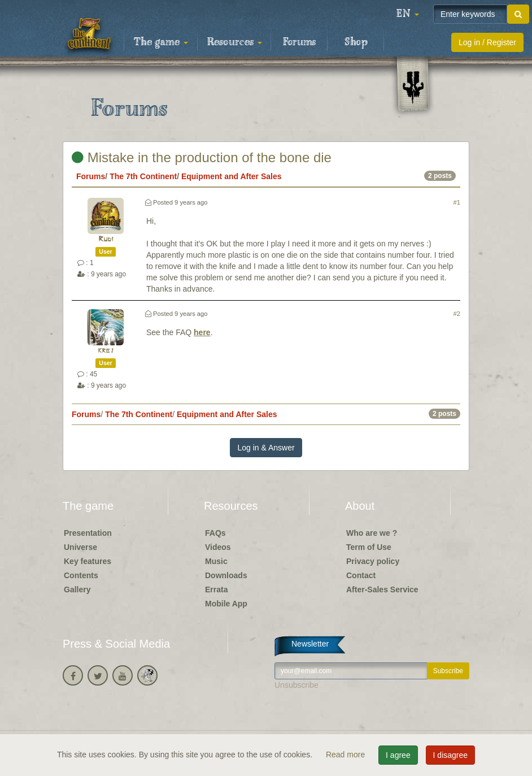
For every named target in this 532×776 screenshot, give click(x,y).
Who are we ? (372, 533)
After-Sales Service (382, 589)
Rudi (106, 239)
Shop (356, 42)
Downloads (226, 575)
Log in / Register (487, 42)
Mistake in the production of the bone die (202, 157)
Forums (299, 42)
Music (216, 561)
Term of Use (369, 547)
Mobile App (226, 604)
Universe (80, 547)
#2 (457, 314)
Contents (81, 575)
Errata (216, 589)
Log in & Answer (266, 448)
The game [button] (161, 42)
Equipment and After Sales (232, 176)
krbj (106, 351)
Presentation (88, 533)
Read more (346, 755)
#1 (457, 202)
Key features (88, 561)
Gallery (77, 589)
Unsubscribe (296, 685)
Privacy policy (373, 561)
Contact (361, 575)
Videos (218, 547)
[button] (408, 14)
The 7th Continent (143, 176)
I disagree (450, 755)
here (202, 332)
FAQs (215, 533)
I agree (398, 755)
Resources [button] (235, 42)
